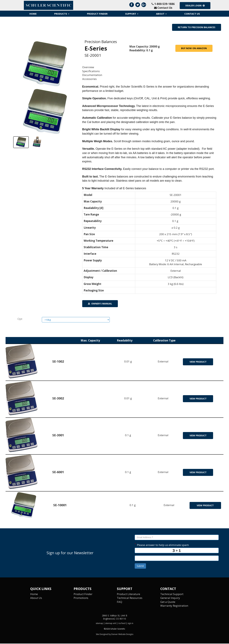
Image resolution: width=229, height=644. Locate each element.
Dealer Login (195, 5)
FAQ (120, 602)
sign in (130, 624)
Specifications (91, 71)
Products (62, 14)
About (161, 14)
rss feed (122, 624)
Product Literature (128, 595)
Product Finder (97, 14)
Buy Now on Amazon (194, 48)
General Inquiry (170, 598)
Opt (20, 319)
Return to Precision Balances (197, 27)
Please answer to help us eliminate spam (162, 545)
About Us (36, 598)
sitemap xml (111, 624)
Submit (140, 566)
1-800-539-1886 (163, 4)
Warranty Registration (174, 606)
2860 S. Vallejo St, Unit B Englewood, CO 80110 (115, 618)
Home (33, 14)
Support (132, 14)
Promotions (81, 598)
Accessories (89, 79)
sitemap (99, 624)
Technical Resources (130, 598)
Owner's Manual (100, 304)
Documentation (92, 75)
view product (198, 362)
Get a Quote (168, 602)
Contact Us (163, 8)
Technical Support (172, 595)
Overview (88, 67)
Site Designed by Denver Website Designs (115, 635)
